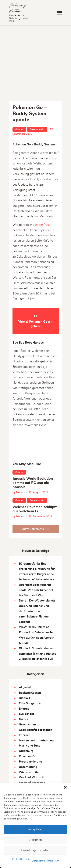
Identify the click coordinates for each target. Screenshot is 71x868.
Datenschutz (39, 861)
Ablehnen (36, 840)
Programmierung (30, 762)
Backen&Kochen (30, 693)
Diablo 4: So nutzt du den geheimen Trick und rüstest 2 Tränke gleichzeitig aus (37, 654)
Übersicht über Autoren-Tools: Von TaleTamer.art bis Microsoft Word (36, 590)
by (19, 493)
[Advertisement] (35, 63)
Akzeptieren (35, 829)
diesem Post (41, 225)
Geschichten (27, 725)
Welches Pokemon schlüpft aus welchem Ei (35, 509)
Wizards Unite (29, 772)
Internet (24, 735)
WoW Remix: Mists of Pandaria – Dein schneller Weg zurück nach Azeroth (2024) (37, 635)
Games (19, 129)
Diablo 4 (25, 698)
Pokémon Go (37, 129)
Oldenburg (26, 751)
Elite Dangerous (30, 703)
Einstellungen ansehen (36, 850)
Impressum (53, 861)
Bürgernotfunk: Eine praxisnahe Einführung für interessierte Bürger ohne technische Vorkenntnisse (37, 572)
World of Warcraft (32, 777)
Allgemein (26, 687)
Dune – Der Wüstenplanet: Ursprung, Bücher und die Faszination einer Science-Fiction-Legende (37, 611)
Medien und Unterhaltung (36, 741)
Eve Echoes (27, 714)
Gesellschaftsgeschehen (35, 730)
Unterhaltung (28, 767)
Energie (24, 709)
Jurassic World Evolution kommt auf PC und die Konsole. (33, 483)
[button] (65, 787)
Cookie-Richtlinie (21, 859)
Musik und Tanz (30, 746)
